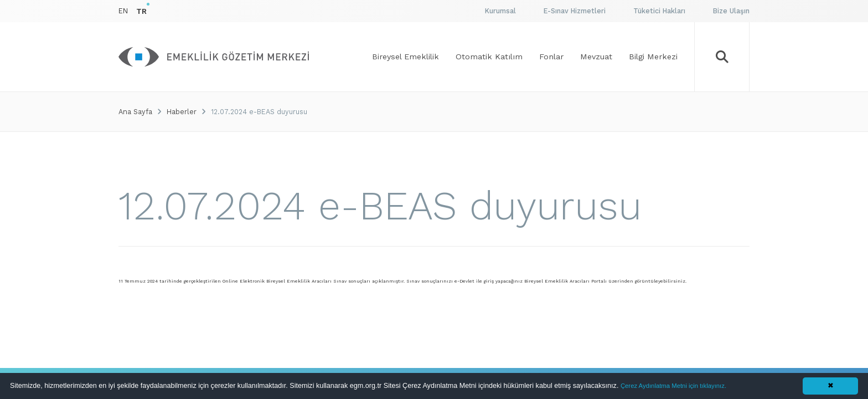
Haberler (182, 112)
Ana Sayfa (135, 112)
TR (141, 11)
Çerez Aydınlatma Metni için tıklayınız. (673, 386)
